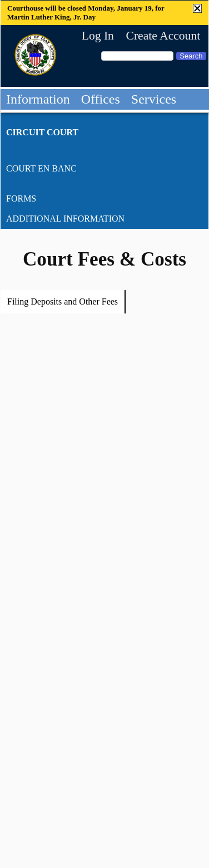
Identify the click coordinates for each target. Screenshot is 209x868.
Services (154, 99)
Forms (21, 198)
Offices (101, 99)
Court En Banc (41, 168)
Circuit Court (42, 132)
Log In (98, 36)
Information (38, 99)
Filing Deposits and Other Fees (63, 301)
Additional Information (65, 219)
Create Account (163, 36)
